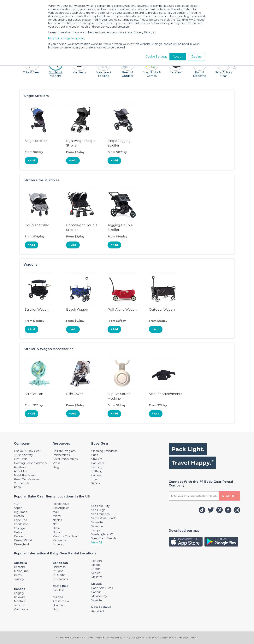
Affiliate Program (64, 451)
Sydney (19, 579)
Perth (18, 575)
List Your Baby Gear (27, 451)
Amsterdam (61, 601)
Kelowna (20, 597)
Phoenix (58, 544)
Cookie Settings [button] (156, 57)
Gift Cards (21, 459)
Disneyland (21, 544)
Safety (96, 483)
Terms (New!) (169, 638)
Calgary (19, 593)
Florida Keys (61, 504)
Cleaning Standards (104, 451)
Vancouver (21, 609)
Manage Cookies (188, 638)
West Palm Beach (104, 538)
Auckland (97, 611)
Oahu (56, 528)
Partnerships (61, 455)
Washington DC (102, 534)
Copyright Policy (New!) (146, 638)
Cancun (96, 592)
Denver (19, 536)
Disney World (23, 540)
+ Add (31, 161)
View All (97, 542)
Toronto (19, 605)
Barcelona (59, 605)
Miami (57, 516)
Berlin (56, 609)
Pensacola (60, 540)
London (97, 561)
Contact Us (21, 483)
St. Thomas (60, 579)
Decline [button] (196, 57)
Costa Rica (60, 586)
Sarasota (97, 522)
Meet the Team (24, 475)
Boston (19, 516)
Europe (58, 597)
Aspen (18, 508)
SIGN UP (230, 496)
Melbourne (21, 571)
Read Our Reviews (27, 479)
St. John (58, 571)
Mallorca (97, 577)
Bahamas (59, 567)
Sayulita (97, 600)
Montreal (20, 601)
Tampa (96, 530)
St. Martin (59, 575)
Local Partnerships (65, 459)
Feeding (97, 467)
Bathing (97, 471)
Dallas (18, 532)
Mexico (97, 584)
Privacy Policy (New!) (118, 638)
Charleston (21, 524)
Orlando (58, 532)
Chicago (19, 528)
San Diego (98, 510)
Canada (20, 589)
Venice (96, 573)
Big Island (21, 512)
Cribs (95, 455)
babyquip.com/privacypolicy (67, 38)
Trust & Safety (23, 455)
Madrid (96, 565)
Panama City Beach (66, 536)
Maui (56, 512)
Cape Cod (21, 520)
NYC (56, 524)
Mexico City (99, 596)
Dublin (96, 569)
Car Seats (98, 463)
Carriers (96, 475)
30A (17, 504)
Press (56, 463)
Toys (94, 479)
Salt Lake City (100, 506)
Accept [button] (178, 57)
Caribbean (60, 563)
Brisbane (20, 567)
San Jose (59, 590)
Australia (20, 563)
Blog (56, 467)
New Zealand (101, 607)
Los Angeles (61, 508)
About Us (20, 471)
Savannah (98, 526)
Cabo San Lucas (102, 588)
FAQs (18, 487)
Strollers (97, 459)
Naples (57, 520)
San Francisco (100, 514)
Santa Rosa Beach (104, 518)
